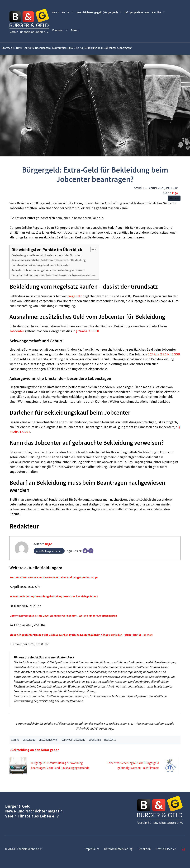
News (56, 12)
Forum (75, 30)
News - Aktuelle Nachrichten (33, 48)
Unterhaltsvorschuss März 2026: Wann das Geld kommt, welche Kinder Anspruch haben (63, 616)
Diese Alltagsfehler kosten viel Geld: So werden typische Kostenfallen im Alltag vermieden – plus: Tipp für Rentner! (81, 635)
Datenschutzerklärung (118, 849)
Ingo (175, 193)
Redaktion (144, 849)
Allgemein (174, 198)
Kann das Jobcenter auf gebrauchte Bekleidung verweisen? (48, 270)
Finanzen (61, 30)
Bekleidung (29, 740)
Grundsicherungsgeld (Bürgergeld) (100, 12)
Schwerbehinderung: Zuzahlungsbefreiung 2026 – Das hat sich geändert (54, 596)
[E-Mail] (85, 551)
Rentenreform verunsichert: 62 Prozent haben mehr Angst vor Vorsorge (54, 577)
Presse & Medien (166, 849)
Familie (160, 12)
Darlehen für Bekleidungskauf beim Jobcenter (41, 265)
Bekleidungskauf (48, 740)
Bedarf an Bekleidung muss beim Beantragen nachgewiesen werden (53, 275)
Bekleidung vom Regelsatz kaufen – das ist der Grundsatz (47, 255)
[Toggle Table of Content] (92, 250)
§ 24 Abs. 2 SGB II (87, 331)
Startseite (8, 48)
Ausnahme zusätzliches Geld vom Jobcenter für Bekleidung (49, 260)
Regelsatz (75, 296)
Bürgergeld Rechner (137, 12)
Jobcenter (17, 331)
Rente (68, 12)
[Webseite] (91, 551)
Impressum (92, 849)
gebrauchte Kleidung (73, 740)
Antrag (15, 740)
